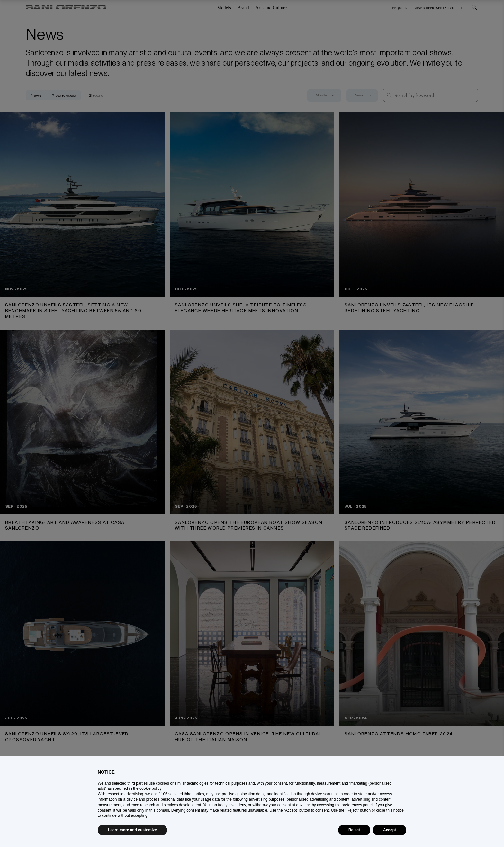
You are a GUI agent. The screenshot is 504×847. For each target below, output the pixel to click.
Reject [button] (354, 830)
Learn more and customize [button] (132, 830)
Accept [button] (390, 830)
